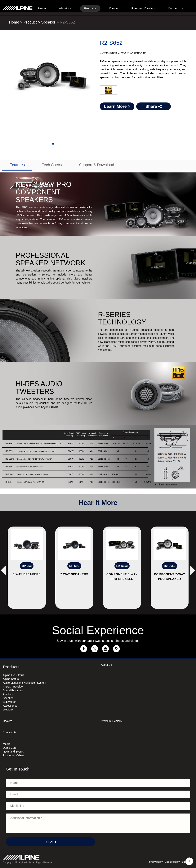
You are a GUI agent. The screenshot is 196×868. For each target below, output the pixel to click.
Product (30, 22)
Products (90, 8)
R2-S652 (67, 22)
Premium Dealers (143, 8)
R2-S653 (122, 566)
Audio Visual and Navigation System (24, 683)
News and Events (13, 752)
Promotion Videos (13, 755)
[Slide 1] (53, 144)
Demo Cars (10, 748)
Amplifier (8, 694)
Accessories (10, 706)
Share (153, 106)
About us (65, 8)
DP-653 (27, 566)
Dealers (7, 721)
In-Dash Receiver (13, 687)
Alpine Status (11, 679)
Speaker (49, 22)
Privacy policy (155, 862)
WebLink (8, 710)
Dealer (114, 8)
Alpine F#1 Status (13, 675)
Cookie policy (172, 862)
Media (7, 744)
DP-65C (74, 566)
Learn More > (117, 106)
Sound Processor (13, 690)
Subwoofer (9, 702)
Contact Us (176, 8)
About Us (106, 665)
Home (42, 8)
